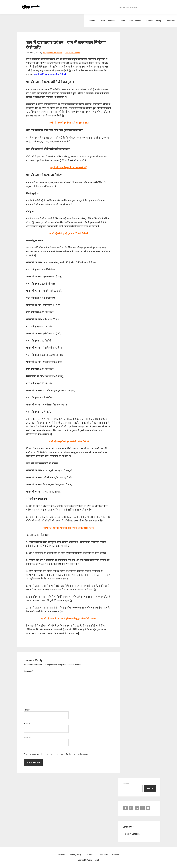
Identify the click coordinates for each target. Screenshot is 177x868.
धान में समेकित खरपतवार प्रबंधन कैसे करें (52, 74)
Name (27, 710)
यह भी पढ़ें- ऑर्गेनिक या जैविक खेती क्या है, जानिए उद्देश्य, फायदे (68, 528)
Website (27, 737)
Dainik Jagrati (31, 7)
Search (126, 784)
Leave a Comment (73, 53)
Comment (28, 671)
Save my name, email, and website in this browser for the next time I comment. (57, 754)
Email (27, 724)
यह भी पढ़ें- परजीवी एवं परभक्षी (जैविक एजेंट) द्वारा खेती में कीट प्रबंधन (68, 619)
